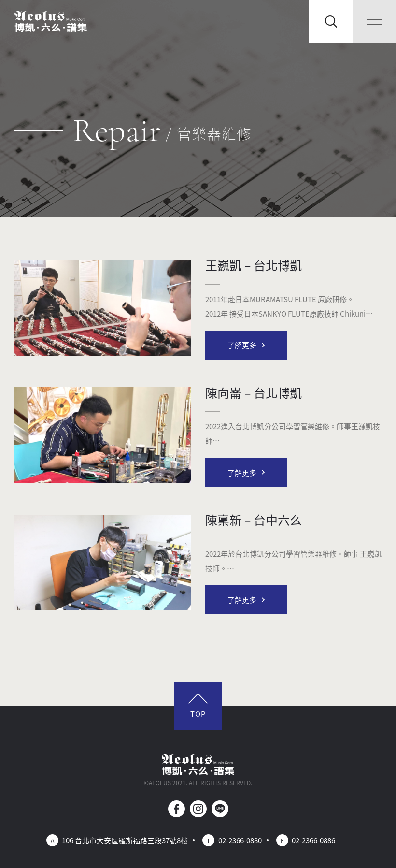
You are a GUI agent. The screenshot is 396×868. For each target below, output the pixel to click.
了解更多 (242, 345)
